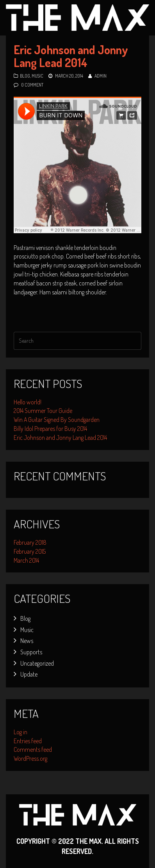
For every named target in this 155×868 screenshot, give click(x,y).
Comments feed (33, 749)
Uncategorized (37, 663)
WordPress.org (30, 758)
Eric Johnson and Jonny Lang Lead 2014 (71, 56)
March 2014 (26, 560)
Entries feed (28, 741)
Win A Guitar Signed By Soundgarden (57, 420)
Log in (20, 732)
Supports (31, 652)
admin (101, 76)
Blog (25, 76)
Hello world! (28, 402)
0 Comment (32, 85)
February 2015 (30, 551)
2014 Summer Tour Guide (43, 411)
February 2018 (30, 542)
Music (37, 76)
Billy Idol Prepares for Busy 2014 (50, 429)
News (27, 641)
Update (29, 674)
